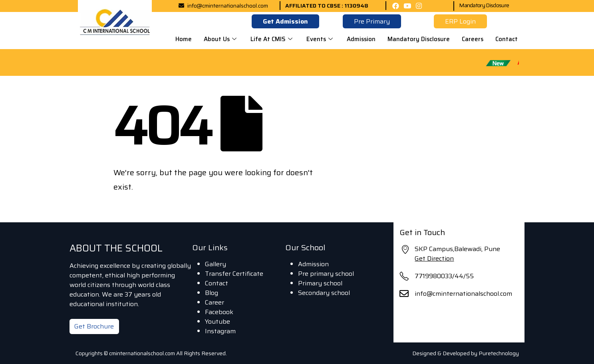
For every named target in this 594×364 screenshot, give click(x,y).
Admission (361, 39)
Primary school (320, 283)
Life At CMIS (272, 39)
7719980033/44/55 (444, 276)
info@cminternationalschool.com (463, 294)
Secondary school (324, 293)
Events (321, 39)
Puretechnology (499, 353)
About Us (221, 39)
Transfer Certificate (234, 274)
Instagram (220, 331)
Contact (507, 39)
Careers (473, 39)
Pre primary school (326, 274)
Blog (212, 293)
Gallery (216, 264)
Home (184, 39)
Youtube (218, 321)
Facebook (219, 312)
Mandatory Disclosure (484, 5)
